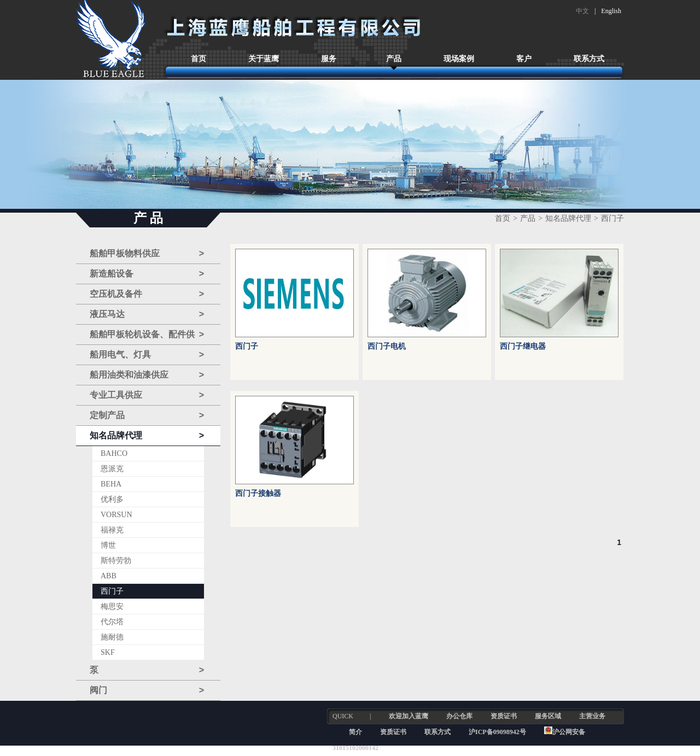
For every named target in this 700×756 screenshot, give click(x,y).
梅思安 (112, 606)
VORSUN (116, 515)
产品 (394, 59)
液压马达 (147, 314)
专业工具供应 (147, 395)
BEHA (111, 484)
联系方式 (589, 59)
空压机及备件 (147, 294)
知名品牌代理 (147, 436)
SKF (108, 652)
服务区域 (548, 716)
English (611, 11)
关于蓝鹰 (264, 59)
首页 (199, 59)
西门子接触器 (258, 493)
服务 (329, 59)
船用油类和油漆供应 (147, 375)
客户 (524, 59)
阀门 (147, 690)
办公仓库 (459, 716)
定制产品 (147, 415)
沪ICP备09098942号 (498, 732)
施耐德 (112, 637)
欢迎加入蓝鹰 (409, 716)
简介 (355, 732)
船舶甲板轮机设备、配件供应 (147, 335)
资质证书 (504, 716)
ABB (109, 576)
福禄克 (112, 530)
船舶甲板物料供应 (147, 254)
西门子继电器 (523, 346)
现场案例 (459, 59)
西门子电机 (387, 346)
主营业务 (592, 716)
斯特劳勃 (116, 561)
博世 (108, 545)
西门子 (112, 591)
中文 (582, 11)
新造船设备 (147, 274)
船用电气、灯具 (147, 355)
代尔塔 (112, 622)
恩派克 (112, 469)
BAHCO (114, 453)
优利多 (112, 499)
